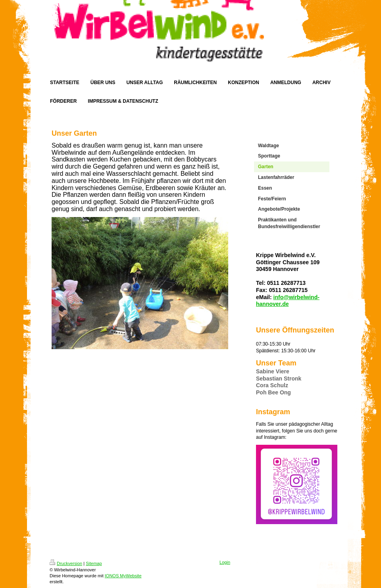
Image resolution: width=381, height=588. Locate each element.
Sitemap (94, 563)
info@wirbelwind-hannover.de (288, 301)
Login (225, 562)
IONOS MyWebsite (123, 576)
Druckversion (66, 563)
